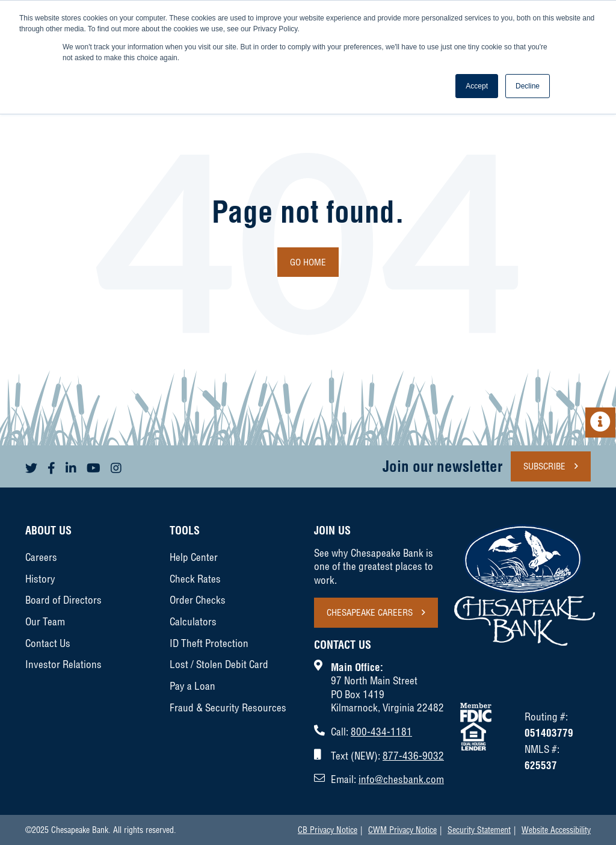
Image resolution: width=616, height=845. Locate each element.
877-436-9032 (413, 756)
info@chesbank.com (401, 779)
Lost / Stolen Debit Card (219, 664)
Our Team (45, 621)
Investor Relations (63, 664)
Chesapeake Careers (370, 612)
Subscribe (544, 466)
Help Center (194, 557)
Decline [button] (528, 86)
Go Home (308, 262)
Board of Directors (63, 600)
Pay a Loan (192, 686)
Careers (41, 557)
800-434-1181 (381, 732)
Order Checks (198, 600)
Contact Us (48, 643)
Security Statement (479, 830)
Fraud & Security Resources (228, 707)
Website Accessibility (556, 830)
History (40, 579)
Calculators (193, 621)
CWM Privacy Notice (402, 830)
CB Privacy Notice (328, 830)
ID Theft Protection (209, 643)
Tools (185, 531)
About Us (48, 531)
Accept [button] (477, 86)
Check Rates (195, 579)
